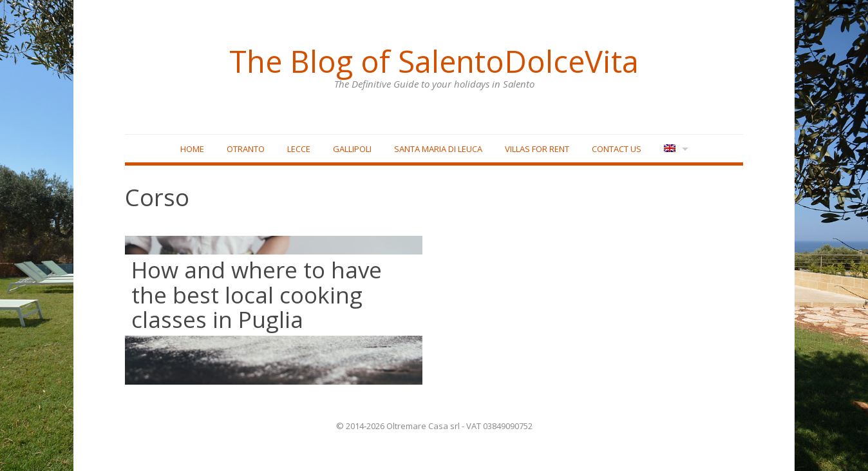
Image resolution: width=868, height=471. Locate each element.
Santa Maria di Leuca (438, 149)
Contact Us (617, 149)
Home (192, 149)
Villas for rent (537, 149)
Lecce (299, 149)
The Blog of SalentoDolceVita (434, 61)
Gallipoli (352, 149)
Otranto (246, 149)
